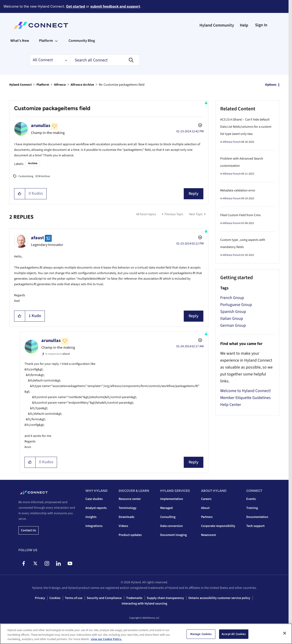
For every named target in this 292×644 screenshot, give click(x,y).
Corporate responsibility (218, 526)
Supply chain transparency (165, 598)
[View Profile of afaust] (38, 238)
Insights (91, 517)
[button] (20, 194)
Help (244, 25)
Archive (33, 163)
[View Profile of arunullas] (41, 126)
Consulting (168, 517)
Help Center (231, 405)
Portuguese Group (236, 305)
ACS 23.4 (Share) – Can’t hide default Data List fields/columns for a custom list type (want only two (246, 127)
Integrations (94, 526)
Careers (206, 499)
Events (251, 499)
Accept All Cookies (234, 634)
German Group (233, 325)
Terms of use (74, 598)
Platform (43, 85)
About (205, 508)
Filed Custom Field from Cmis (240, 215)
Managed (166, 508)
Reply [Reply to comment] (194, 316)
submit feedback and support (115, 6)
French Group (232, 298)
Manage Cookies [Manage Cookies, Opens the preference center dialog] (201, 634)
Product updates (130, 535)
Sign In (261, 25)
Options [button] (271, 85)
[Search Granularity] (50, 60)
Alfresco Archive (82, 85)
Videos (123, 526)
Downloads (126, 517)
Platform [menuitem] (46, 41)
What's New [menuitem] (20, 41)
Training (252, 508)
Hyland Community (217, 25)
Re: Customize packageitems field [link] (122, 85)
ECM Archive (43, 176)
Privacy (40, 598)
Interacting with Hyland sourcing (144, 604)
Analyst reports (96, 508)
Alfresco (60, 85)
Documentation (257, 517)
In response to (58, 354)
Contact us (29, 530)
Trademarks (134, 598)
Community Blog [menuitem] (82, 41)
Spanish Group (233, 312)
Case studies (94, 499)
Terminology (128, 508)
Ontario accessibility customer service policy (219, 598)
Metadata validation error (238, 190)
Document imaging (173, 535)
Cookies (55, 598)
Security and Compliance (104, 598)
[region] (146, 634)
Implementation (172, 499)
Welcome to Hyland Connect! (246, 391)
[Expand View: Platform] (56, 41)
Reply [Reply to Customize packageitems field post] (194, 194)
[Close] (285, 633)
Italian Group (232, 319)
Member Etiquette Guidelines (245, 398)
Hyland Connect (20, 85)
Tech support (255, 526)
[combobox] (105, 60)
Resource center (130, 499)
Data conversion (172, 526)
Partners (207, 517)
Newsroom (209, 535)
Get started (75, 6)
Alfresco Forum (232, 142)
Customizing (26, 176)
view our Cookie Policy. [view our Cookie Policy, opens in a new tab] (106, 639)
